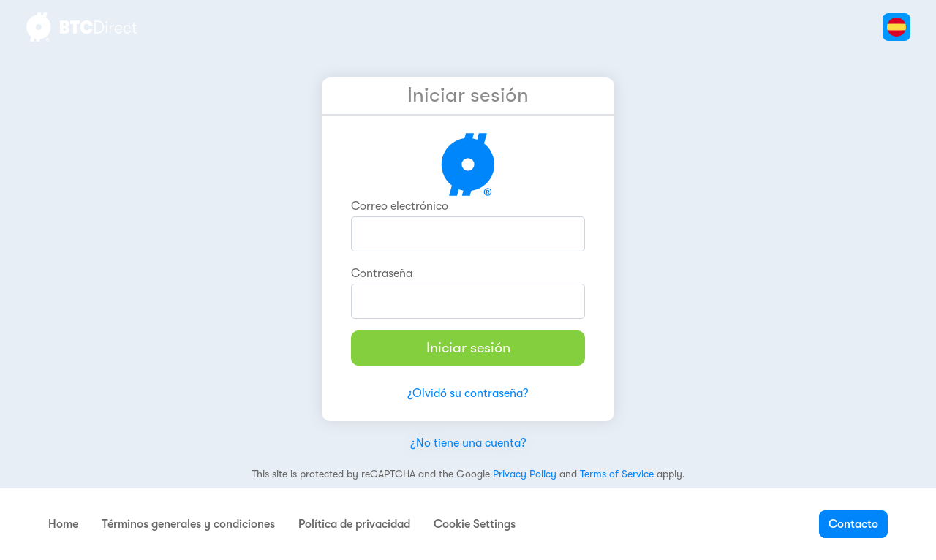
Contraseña (382, 273)
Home (63, 524)
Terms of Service (617, 474)
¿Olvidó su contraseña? (468, 393)
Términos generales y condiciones (188, 524)
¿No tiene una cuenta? (468, 443)
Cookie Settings (475, 524)
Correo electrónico (400, 206)
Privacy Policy (525, 474)
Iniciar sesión (468, 348)
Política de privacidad (354, 524)
